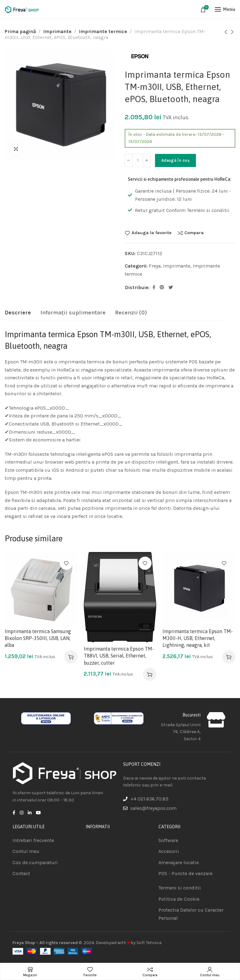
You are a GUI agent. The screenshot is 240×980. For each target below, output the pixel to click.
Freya (155, 266)
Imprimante (57, 31)
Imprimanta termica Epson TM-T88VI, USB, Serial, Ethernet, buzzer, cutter (119, 656)
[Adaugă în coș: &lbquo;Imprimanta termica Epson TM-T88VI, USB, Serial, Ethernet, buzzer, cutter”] (150, 674)
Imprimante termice (103, 31)
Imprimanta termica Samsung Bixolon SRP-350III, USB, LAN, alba (38, 638)
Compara (194, 233)
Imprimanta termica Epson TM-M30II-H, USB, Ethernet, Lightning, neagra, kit (198, 638)
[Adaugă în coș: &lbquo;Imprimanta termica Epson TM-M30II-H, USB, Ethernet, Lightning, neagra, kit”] (229, 657)
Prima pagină (20, 31)
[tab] (18, 313)
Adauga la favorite (152, 233)
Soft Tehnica (149, 943)
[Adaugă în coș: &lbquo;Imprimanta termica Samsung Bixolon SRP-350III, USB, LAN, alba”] (71, 657)
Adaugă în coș (175, 160)
